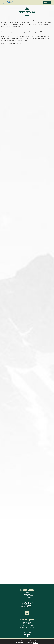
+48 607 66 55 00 (28, 596)
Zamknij (35, 642)
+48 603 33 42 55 (28, 625)
